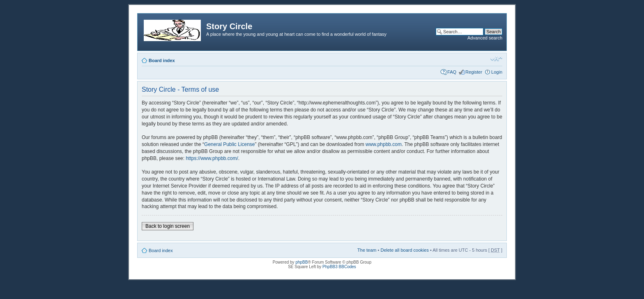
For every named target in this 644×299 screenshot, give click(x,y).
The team (367, 250)
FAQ (452, 72)
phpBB (301, 262)
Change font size (496, 59)
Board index (162, 60)
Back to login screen (168, 226)
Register (474, 72)
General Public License (229, 144)
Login (497, 72)
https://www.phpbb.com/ (212, 158)
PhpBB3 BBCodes (339, 267)
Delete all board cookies (404, 250)
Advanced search (485, 38)
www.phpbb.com (384, 144)
